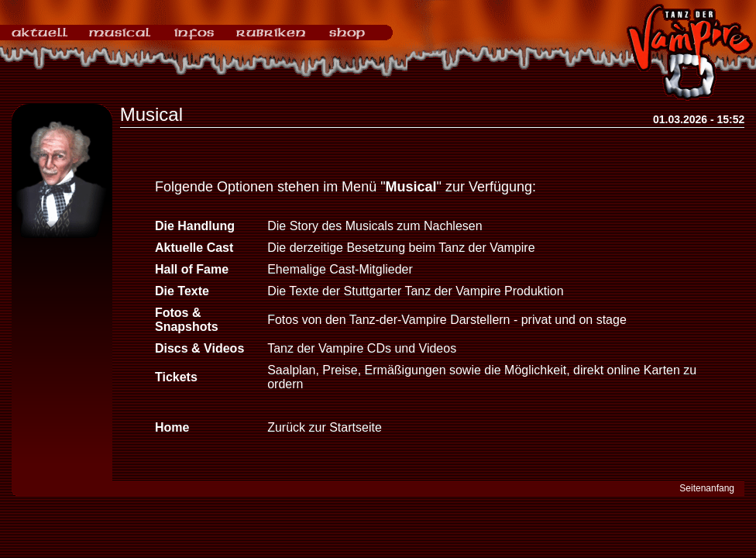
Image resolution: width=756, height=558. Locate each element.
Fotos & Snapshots (187, 320)
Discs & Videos (199, 348)
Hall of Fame (192, 269)
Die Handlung (195, 226)
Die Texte (182, 291)
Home (172, 427)
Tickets (176, 377)
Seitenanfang (707, 488)
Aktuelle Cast (194, 248)
